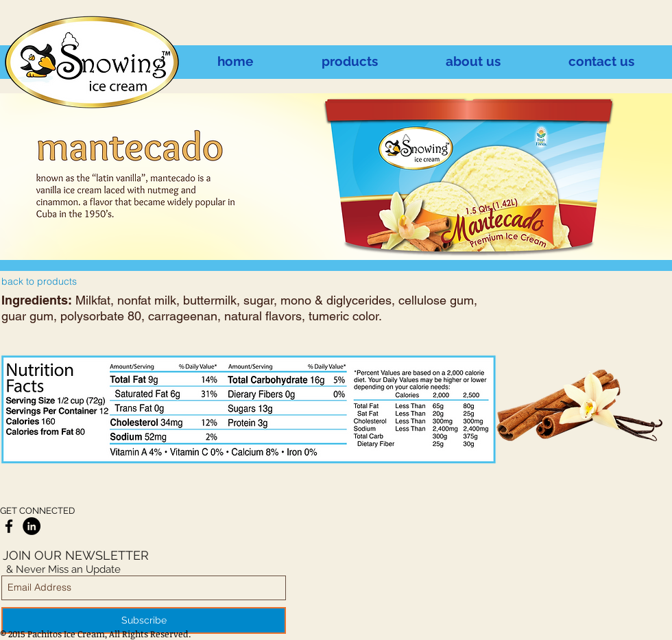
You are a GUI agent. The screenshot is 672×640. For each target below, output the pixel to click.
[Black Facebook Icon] (9, 526)
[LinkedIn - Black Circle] (32, 526)
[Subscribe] (144, 620)
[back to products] (39, 282)
